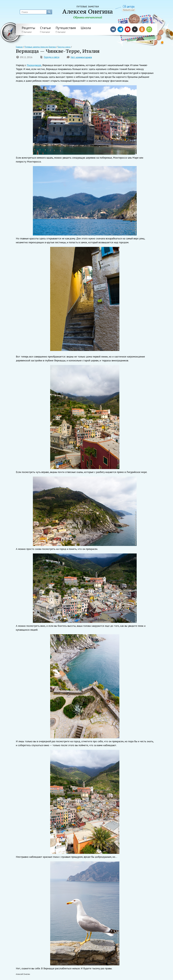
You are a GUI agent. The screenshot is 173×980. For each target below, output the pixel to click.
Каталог (27, 32)
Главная (19, 47)
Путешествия (66, 28)
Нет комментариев (81, 57)
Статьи (45, 28)
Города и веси (52, 57)
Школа (86, 28)
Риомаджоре (34, 65)
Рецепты (28, 28)
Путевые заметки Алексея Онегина (40, 47)
